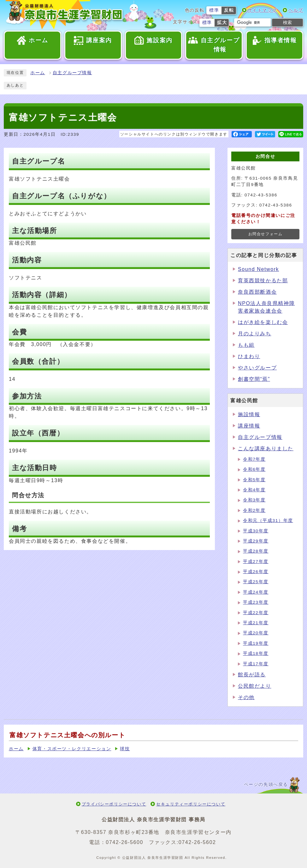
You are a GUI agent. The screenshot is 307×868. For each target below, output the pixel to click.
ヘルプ (296, 10)
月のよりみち (255, 334)
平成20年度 (256, 633)
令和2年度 (254, 510)
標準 (214, 10)
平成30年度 (256, 531)
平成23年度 (256, 602)
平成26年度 (256, 572)
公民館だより (255, 686)
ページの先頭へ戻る (266, 784)
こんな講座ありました (266, 449)
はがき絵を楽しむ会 (263, 322)
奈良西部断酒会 (257, 292)
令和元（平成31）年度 (268, 521)
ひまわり (249, 356)
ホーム (38, 73)
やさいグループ (257, 368)
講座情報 (249, 426)
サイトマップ (263, 10)
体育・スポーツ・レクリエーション (72, 749)
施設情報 (249, 414)
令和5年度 (254, 480)
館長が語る (252, 675)
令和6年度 (254, 469)
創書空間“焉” (254, 379)
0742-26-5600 (124, 842)
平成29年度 (256, 541)
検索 (287, 22)
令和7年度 (254, 459)
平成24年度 (256, 592)
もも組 (246, 345)
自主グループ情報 (72, 73)
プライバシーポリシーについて (114, 804)
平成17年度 (256, 664)
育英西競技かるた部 (263, 281)
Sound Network (258, 269)
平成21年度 (256, 623)
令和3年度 (254, 500)
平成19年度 (256, 643)
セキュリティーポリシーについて (191, 804)
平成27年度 (256, 562)
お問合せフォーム (266, 234)
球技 (125, 749)
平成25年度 (256, 582)
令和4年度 (254, 490)
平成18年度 (256, 653)
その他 (246, 697)
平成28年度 (256, 551)
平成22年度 (256, 613)
